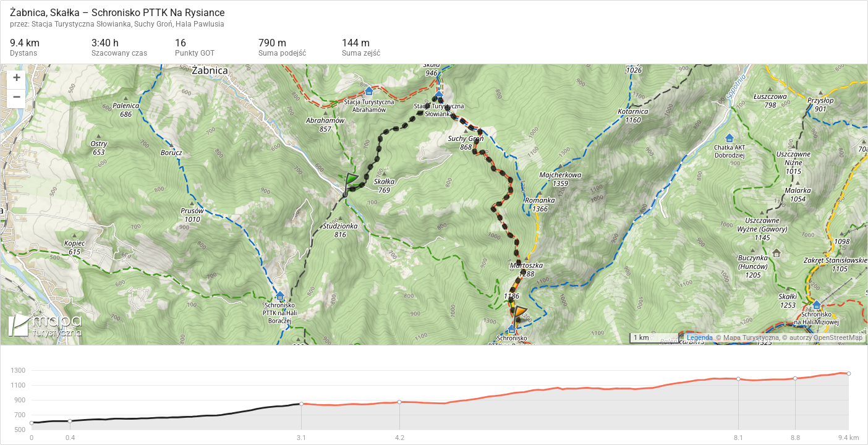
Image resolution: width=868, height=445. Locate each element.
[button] (16, 80)
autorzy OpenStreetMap (826, 338)
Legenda (700, 338)
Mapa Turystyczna (751, 338)
